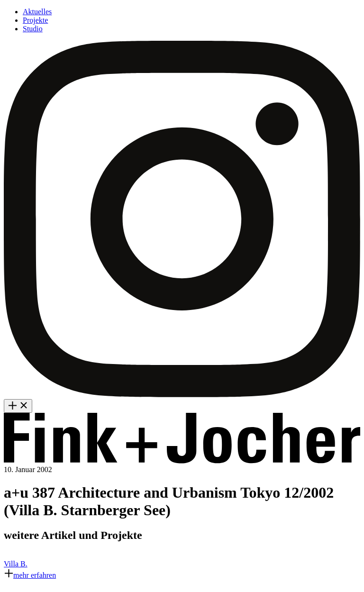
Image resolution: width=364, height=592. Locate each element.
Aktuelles (37, 12)
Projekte (35, 20)
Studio (33, 29)
